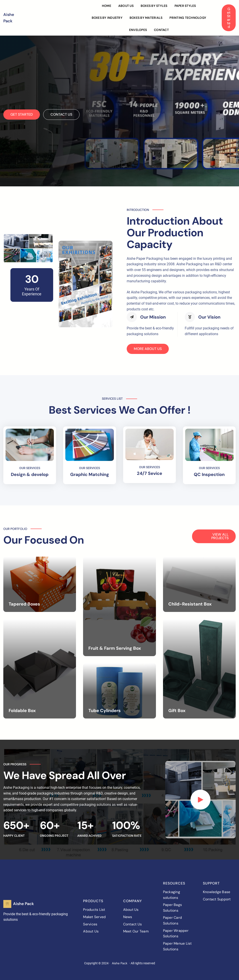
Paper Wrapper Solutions (176, 933)
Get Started (229, 18)
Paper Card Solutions (173, 920)
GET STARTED (22, 114)
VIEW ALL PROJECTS (220, 536)
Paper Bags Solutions (173, 908)
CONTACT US (61, 114)
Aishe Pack (23, 904)
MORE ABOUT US (148, 349)
